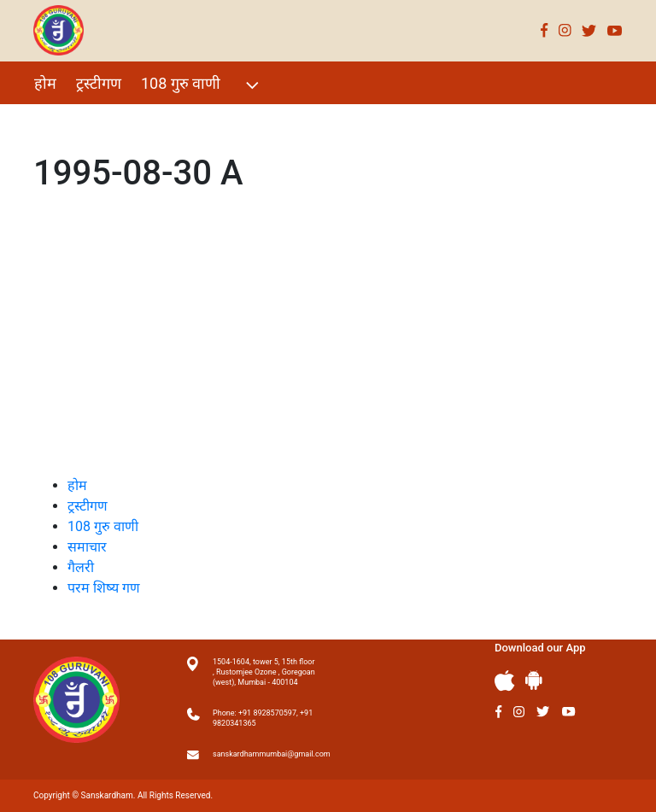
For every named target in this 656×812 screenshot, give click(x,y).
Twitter (589, 30)
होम (45, 83)
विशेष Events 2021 (94, 120)
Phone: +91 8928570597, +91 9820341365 (263, 718)
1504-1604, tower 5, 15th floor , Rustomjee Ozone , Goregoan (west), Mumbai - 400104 (264, 672)
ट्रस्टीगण (99, 83)
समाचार (87, 547)
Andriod (534, 680)
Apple (505, 681)
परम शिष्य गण (262, 120)
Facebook (545, 30)
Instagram (565, 30)
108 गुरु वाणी (202, 85)
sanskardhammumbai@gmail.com (264, 754)
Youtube (615, 30)
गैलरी (188, 120)
